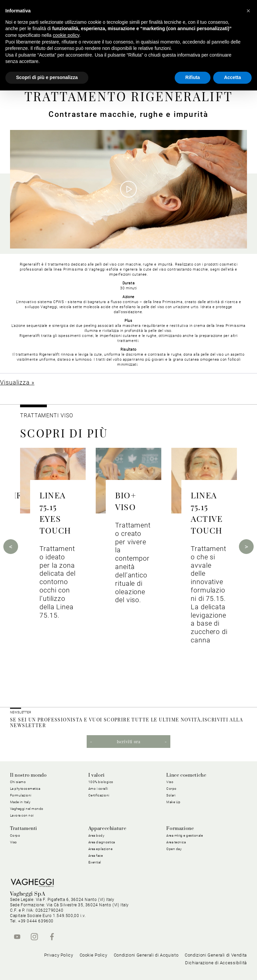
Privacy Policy (59, 955)
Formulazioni (21, 795)
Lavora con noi (22, 815)
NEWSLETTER (21, 712)
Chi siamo (18, 782)
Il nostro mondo (28, 775)
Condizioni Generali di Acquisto (146, 955)
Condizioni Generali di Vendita (216, 955)
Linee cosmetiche (186, 775)
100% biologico (101, 782)
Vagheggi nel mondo (27, 809)
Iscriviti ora (129, 742)
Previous (11, 547)
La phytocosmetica (25, 789)
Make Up (174, 802)
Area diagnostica (102, 842)
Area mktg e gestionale (185, 835)
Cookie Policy (94, 955)
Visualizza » (17, 382)
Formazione (180, 829)
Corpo (172, 789)
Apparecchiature (107, 829)
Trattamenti (24, 829)
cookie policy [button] (66, 35)
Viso (170, 782)
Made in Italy (20, 802)
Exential (95, 862)
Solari (171, 795)
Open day (174, 849)
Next (246, 547)
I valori (97, 775)
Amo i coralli (98, 789)
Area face (96, 856)
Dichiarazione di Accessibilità (216, 963)
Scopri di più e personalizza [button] (47, 77)
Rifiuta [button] (193, 77)
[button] (248, 11)
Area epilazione (101, 849)
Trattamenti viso (47, 415)
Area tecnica (176, 842)
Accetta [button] (232, 77)
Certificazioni (99, 795)
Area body (97, 835)
